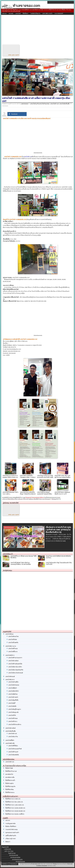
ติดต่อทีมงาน (5, 864)
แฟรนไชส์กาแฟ (54, 104)
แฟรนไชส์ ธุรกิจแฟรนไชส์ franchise (40, 104)
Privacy (55, 864)
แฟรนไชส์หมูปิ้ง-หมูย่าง (15, 709)
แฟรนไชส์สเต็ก (12, 706)
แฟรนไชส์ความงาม (11, 646)
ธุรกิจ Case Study (9, 851)
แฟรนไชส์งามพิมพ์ (13, 661)
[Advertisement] (37, 30)
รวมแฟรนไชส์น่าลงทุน (12, 829)
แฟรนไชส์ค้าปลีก (10, 743)
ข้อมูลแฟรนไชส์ (5, 847)
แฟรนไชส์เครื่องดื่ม (64, 104)
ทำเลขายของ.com (36, 864)
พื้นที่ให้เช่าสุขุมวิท (10, 786)
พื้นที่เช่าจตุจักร (10, 783)
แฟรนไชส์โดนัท (13, 639)
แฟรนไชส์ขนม (9, 634)
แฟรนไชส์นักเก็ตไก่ (13, 691)
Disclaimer (45, 866)
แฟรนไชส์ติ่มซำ (13, 688)
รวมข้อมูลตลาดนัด (10, 823)
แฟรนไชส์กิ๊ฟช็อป (13, 746)
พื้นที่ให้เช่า (26, 14)
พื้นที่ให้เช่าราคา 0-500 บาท (13, 799)
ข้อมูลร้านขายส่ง (12, 853)
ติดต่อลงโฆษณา (14, 864)
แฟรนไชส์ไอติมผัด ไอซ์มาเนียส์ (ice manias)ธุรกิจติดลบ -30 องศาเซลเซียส (21, 563)
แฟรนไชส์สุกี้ (12, 703)
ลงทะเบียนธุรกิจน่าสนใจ (17, 860)
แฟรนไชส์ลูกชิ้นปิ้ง (13, 700)
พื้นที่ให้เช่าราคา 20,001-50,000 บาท (15, 811)
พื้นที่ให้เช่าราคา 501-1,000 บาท (14, 802)
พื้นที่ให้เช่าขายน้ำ (10, 780)
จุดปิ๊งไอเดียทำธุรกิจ (11, 836)
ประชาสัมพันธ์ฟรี (59, 14)
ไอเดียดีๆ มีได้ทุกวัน (35, 14)
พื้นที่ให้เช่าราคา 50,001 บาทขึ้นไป (15, 814)
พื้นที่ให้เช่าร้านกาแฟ (11, 771)
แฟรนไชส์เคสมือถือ (14, 755)
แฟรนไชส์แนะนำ (8, 554)
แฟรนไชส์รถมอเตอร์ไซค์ (15, 749)
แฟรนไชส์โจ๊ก (12, 715)
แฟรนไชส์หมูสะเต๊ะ (13, 712)
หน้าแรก (4, 14)
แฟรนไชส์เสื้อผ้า (10, 740)
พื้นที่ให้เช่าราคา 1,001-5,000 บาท (15, 805)
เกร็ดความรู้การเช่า (11, 839)
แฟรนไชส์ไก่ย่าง (13, 721)
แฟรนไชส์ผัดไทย (13, 694)
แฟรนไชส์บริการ (10, 655)
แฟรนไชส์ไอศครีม (13, 643)
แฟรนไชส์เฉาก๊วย (13, 737)
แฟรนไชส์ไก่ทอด (13, 718)
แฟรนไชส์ (18, 14)
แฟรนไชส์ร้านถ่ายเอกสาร (15, 658)
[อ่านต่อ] (63, 541)
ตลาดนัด (11, 14)
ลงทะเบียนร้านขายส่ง (20, 862)
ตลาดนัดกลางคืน (10, 777)
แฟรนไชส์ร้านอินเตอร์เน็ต (15, 664)
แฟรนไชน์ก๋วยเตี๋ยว (13, 682)
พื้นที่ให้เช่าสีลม (10, 790)
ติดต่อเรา (8, 842)
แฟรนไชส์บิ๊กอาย (13, 652)
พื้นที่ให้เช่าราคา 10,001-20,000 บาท (15, 808)
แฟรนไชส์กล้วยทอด (14, 685)
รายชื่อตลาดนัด (7, 849)
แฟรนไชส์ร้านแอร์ (13, 752)
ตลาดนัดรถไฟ (9, 774)
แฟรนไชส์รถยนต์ (10, 677)
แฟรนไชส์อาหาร (10, 680)
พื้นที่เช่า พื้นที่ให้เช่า (11, 826)
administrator (25, 104)
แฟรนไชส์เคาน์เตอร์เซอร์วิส (16, 670)
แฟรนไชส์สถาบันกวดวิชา (15, 667)
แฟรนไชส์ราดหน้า (13, 697)
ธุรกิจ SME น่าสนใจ (47, 14)
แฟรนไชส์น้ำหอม (13, 649)
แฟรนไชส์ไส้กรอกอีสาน (15, 724)
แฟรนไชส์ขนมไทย (13, 636)
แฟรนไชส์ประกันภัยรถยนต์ (16, 673)
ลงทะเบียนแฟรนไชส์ (14, 855)
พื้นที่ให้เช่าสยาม (10, 792)
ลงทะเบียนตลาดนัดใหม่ (15, 857)
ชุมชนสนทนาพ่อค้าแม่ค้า (12, 833)
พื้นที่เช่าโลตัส (9, 768)
